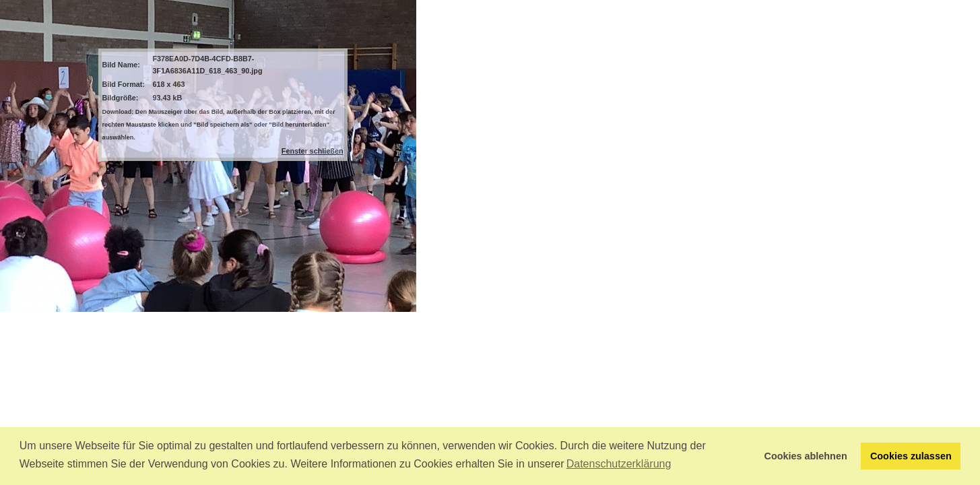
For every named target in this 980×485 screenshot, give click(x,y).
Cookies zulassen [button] (911, 456)
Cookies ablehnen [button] (806, 456)
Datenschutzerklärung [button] (619, 464)
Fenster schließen (313, 151)
